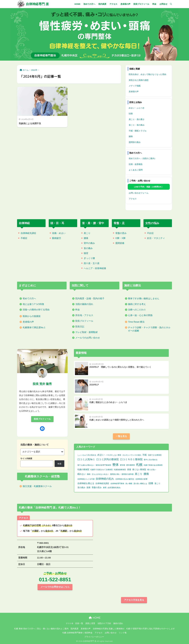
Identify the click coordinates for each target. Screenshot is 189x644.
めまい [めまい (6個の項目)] (101, 455)
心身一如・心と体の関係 (140, 315)
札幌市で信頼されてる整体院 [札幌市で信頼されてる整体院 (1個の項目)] (102, 470)
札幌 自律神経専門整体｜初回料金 (77, 633)
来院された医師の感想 (139, 80)
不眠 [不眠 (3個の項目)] (145, 455)
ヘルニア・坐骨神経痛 (95, 268)
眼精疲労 (57, 238)
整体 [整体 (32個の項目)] (115, 465)
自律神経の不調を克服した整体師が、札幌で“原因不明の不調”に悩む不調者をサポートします (134, 629)
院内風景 (75, 629)
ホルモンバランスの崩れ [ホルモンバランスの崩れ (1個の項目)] (132, 455)
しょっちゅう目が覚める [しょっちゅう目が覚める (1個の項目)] (87, 455)
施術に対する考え (137, 304)
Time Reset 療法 (136, 322)
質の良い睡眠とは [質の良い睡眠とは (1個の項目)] (140, 483)
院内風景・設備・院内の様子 (90, 299)
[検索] (170, 4)
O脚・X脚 (120, 238)
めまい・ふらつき (137, 108)
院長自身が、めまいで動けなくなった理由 (147, 74)
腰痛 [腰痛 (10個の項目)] (146, 474)
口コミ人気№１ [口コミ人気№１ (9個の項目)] (86, 459)
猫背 (86, 253)
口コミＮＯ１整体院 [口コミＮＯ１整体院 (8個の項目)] (131, 459)
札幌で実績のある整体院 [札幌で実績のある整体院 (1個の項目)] (153, 465)
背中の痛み (89, 243)
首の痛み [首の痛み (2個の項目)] (81, 487)
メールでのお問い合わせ (88, 338)
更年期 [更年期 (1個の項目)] (123, 465)
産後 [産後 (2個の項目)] (129, 470)
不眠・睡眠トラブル (138, 131)
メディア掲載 (135, 86)
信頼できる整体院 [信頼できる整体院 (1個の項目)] (155, 455)
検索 (59, 464)
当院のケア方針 (104, 623)
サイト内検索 (26, 458)
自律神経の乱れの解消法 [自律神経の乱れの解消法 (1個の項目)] (125, 479)
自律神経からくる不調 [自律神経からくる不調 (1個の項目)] (86, 479)
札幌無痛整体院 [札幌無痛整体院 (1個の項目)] (120, 470)
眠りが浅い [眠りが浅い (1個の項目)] (152, 470)
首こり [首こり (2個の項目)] (157, 483)
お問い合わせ (111, 633)
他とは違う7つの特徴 (33, 304)
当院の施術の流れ (84, 304)
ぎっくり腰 (89, 258)
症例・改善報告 (136, 164)
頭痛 (131, 114)
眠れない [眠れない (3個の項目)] (82, 474)
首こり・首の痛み (137, 125)
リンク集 (123, 633)
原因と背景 (90, 623)
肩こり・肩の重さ (137, 119)
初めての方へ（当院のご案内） (143, 158)
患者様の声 (134, 92)
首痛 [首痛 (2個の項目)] (88, 487)
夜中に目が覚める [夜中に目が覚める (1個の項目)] (151, 460)
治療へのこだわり (137, 310)
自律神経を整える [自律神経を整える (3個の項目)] (86, 483)
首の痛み (88, 248)
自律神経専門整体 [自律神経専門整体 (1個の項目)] (117, 483)
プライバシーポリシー (94, 637)
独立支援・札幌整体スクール (37, 486)
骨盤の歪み (121, 233)
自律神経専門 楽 (37, 4)
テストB (69, 623)
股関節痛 (120, 243)
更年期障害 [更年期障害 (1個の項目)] (131, 465)
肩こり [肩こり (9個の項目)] (139, 474)
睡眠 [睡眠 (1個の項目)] (89, 474)
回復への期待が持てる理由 (36, 310)
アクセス (133, 199)
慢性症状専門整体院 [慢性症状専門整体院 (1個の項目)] (103, 465)
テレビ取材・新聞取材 (86, 332)
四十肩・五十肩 (92, 263)
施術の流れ (118, 623)
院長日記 (80, 327)
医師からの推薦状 (32, 316)
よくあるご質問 (136, 170)
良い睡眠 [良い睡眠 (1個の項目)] (129, 483)
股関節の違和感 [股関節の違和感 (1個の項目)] (128, 474)
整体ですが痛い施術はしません (144, 299)
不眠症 (24, 238)
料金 (78, 310)
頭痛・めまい (59, 233)
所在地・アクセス (84, 315)
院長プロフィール (84, 321)
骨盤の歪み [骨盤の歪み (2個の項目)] (97, 487)
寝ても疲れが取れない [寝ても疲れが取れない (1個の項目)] (86, 465)
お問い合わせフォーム (139, 193)
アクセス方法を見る (134, 600)
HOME (95, 618)
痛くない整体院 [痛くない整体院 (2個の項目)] (139, 470)
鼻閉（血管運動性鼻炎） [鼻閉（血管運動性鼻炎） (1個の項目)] (112, 488)
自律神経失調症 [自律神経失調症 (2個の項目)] (102, 483)
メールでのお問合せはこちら (55, 587)
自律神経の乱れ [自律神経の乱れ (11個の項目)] (105, 479)
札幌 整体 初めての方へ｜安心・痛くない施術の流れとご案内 (41, 629)
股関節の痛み (135, 142)
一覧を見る (121, 436)
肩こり (87, 233)
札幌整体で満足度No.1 (34, 328)
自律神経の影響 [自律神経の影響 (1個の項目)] (141, 479)
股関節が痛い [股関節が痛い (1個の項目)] (115, 474)
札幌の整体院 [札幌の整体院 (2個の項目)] (83, 470)
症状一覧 (79, 623)
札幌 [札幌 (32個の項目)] (139, 465)
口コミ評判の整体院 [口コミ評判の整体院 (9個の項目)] (108, 459)
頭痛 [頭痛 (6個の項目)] (151, 483)
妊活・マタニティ (156, 238)
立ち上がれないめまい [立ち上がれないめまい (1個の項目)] (100, 474)
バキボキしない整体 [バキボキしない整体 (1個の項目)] (113, 455)
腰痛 (131, 136)
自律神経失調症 (28, 233)
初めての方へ (29, 299)
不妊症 (150, 233)
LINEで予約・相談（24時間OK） (149, 187)
